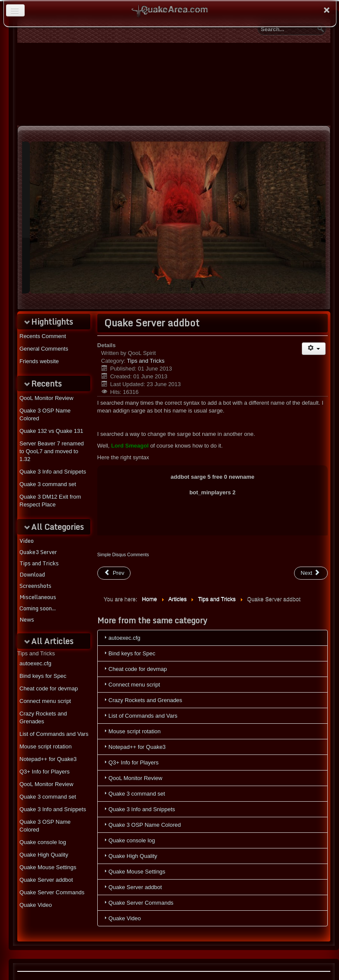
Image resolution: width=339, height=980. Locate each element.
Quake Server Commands (52, 892)
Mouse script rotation (46, 746)
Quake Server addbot (46, 880)
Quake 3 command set (48, 797)
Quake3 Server (38, 552)
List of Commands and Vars (54, 734)
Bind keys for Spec (43, 676)
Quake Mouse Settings (48, 867)
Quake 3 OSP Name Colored (45, 826)
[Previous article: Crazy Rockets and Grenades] (114, 573)
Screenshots (35, 586)
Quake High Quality (44, 855)
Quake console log (43, 842)
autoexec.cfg (35, 663)
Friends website (39, 361)
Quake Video (36, 905)
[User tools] (314, 349)
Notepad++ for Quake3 (48, 759)
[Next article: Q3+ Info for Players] (311, 573)
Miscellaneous (38, 597)
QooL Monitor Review (46, 784)
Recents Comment (43, 336)
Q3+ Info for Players (45, 772)
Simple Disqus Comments (123, 555)
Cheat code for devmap (49, 688)
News (27, 619)
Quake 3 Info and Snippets (53, 809)
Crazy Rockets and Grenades (43, 717)
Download (32, 574)
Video (27, 541)
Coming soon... (38, 608)
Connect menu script (45, 701)
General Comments (44, 349)
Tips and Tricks (39, 563)
